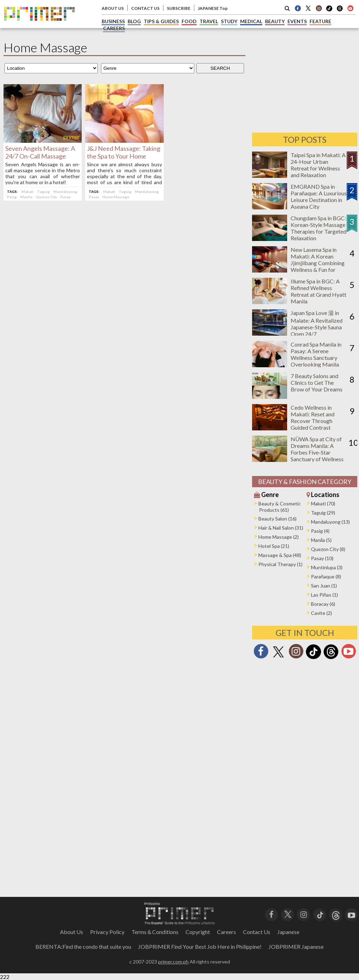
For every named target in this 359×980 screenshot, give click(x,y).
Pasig (12, 197)
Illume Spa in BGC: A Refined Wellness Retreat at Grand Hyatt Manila (319, 291)
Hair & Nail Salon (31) (281, 528)
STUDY (229, 21)
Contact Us (257, 932)
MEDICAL (251, 21)
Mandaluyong (65, 192)
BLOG (134, 21)
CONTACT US (145, 8)
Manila (26, 197)
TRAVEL (209, 21)
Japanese (288, 932)
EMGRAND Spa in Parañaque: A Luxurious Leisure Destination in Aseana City (319, 196)
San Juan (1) (324, 586)
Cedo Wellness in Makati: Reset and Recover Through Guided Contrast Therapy (313, 421)
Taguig (43, 192)
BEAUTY (275, 21)
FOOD (189, 21)
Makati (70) (323, 504)
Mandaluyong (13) (330, 522)
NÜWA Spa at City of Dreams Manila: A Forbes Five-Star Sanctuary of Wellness (317, 449)
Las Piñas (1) (324, 595)
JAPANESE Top (213, 8)
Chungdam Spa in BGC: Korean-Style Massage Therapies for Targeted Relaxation (319, 228)
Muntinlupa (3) (327, 567)
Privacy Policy (107, 932)
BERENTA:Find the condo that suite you (83, 947)
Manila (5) (321, 540)
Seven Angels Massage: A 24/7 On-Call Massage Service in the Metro (40, 156)
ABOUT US (113, 8)
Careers (226, 932)
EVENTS (297, 21)
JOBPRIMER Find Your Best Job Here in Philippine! (200, 947)
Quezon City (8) (328, 549)
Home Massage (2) (279, 537)
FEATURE (320, 21)
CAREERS (114, 28)
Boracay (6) (323, 604)
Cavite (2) (321, 613)
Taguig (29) (323, 513)
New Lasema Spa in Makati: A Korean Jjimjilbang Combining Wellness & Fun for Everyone (318, 263)
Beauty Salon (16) (277, 519)
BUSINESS (113, 21)
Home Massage (116, 197)
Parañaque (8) (326, 576)
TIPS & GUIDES (161, 21)
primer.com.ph (173, 962)
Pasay (65, 197)
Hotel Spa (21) (274, 546)
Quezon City (46, 197)
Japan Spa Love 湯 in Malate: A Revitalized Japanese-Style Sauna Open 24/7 (317, 323)
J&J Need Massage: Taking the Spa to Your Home (124, 152)
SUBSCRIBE (179, 8)
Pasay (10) (322, 558)
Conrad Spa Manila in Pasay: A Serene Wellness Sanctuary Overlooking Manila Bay (316, 358)
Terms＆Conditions (155, 932)
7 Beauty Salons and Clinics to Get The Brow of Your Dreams (317, 382)
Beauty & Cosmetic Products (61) (280, 507)
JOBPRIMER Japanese (296, 947)
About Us (72, 932)
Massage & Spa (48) (280, 555)
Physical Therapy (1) (280, 564)
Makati (28, 192)
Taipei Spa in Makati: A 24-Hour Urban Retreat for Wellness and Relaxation (318, 165)
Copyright (198, 932)
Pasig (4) (320, 531)
